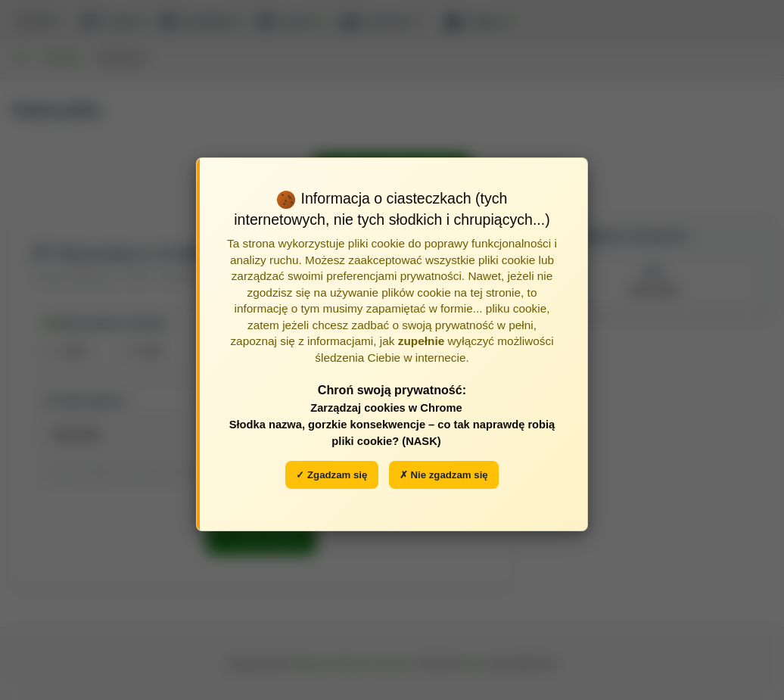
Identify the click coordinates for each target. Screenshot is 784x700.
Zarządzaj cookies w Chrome (386, 408)
